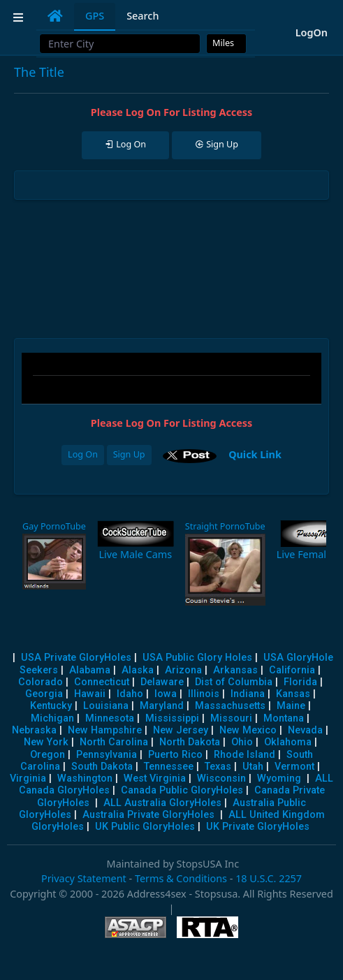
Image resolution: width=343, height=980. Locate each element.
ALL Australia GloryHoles (162, 803)
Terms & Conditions (181, 878)
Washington (85, 778)
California (292, 670)
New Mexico (248, 730)
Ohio (242, 742)
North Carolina (114, 742)
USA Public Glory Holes (197, 658)
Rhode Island (245, 755)
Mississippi (172, 718)
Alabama (90, 670)
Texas (218, 767)
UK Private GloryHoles (258, 827)
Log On (83, 454)
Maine (291, 706)
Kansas (293, 694)
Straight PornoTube (225, 526)
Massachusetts (230, 706)
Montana (284, 718)
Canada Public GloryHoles (182, 790)
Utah (253, 767)
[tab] (55, 16)
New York (46, 742)
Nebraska (34, 730)
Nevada (305, 730)
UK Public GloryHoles (145, 827)
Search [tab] (143, 16)
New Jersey (181, 730)
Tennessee (169, 767)
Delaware (162, 682)
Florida (300, 682)
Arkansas (235, 670)
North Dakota (190, 742)
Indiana (248, 694)
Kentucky (51, 706)
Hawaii (90, 694)
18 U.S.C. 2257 (269, 878)
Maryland (162, 706)
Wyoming (279, 778)
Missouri (231, 718)
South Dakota (102, 767)
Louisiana (106, 706)
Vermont (294, 767)
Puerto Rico (175, 755)
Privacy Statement (84, 878)
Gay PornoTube (54, 526)
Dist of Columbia (234, 682)
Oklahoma (288, 742)
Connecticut (102, 682)
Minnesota (110, 718)
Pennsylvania (107, 755)
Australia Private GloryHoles (148, 815)
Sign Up (129, 454)
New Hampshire (105, 730)
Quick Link (255, 454)
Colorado (41, 682)
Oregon (48, 755)
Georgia (44, 694)
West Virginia (155, 778)
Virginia (28, 778)
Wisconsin (221, 778)
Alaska (138, 670)
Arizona (183, 670)
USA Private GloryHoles (76, 658)
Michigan (52, 718)
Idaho (130, 694)
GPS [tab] (95, 16)
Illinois (204, 694)
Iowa (166, 694)
